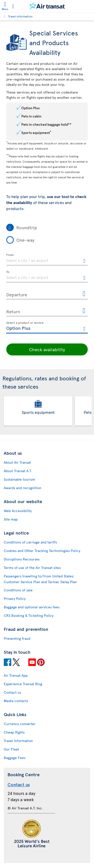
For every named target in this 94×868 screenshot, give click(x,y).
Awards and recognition (23, 488)
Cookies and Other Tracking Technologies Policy (42, 551)
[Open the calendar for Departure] (84, 294)
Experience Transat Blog (23, 684)
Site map (11, 519)
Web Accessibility (18, 511)
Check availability (47, 349)
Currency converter (20, 724)
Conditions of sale (18, 590)
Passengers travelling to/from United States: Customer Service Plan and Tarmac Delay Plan (40, 579)
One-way (25, 240)
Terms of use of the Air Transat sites (32, 568)
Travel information (20, 16)
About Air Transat (17, 462)
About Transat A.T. (18, 471)
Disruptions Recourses (22, 559)
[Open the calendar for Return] (84, 311)
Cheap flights (14, 732)
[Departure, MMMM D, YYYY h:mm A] (47, 294)
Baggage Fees (15, 758)
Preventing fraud (17, 638)
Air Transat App (16, 675)
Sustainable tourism (19, 479)
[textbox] (47, 260)
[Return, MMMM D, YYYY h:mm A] (47, 311)
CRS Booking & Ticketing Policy (29, 615)
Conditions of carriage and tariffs (30, 542)
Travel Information (18, 741)
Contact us (12, 692)
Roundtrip (27, 227)
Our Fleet (11, 749)
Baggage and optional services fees (32, 607)
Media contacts (16, 701)
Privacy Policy (15, 598)
